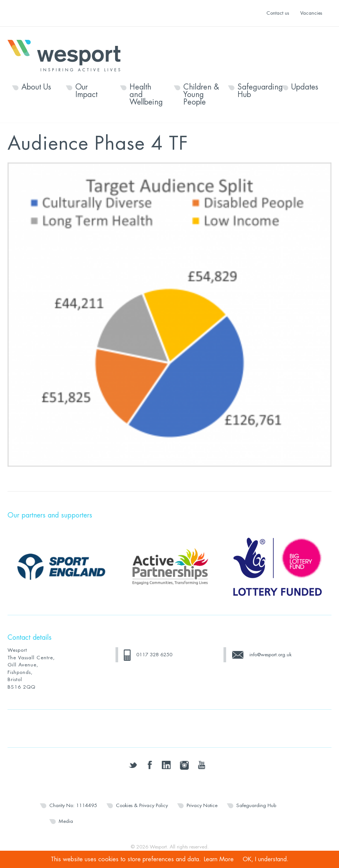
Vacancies (311, 13)
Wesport (68, 55)
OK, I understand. (266, 859)
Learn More (219, 859)
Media (66, 821)
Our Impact (86, 91)
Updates (305, 87)
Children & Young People (201, 95)
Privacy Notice (202, 805)
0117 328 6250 (154, 655)
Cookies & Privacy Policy (142, 805)
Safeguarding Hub (255, 91)
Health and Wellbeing (146, 95)
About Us (36, 87)
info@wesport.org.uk (271, 655)
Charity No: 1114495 (73, 805)
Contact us (278, 13)
